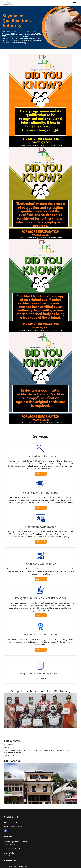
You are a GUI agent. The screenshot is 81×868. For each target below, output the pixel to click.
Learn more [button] (41, 474)
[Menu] (75, 3)
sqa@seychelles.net (16, 826)
